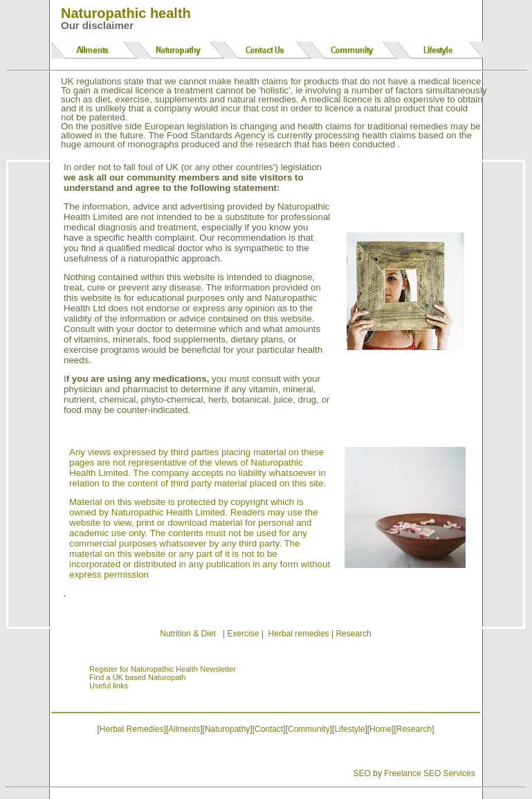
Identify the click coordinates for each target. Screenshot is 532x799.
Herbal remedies (299, 634)
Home (380, 729)
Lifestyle (349, 729)
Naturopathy (227, 729)
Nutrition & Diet (188, 634)
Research (353, 634)
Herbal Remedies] (133, 729)
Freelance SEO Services (429, 773)
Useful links (109, 686)
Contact (269, 729)
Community (309, 729)
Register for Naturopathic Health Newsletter (163, 669)
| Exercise (241, 634)
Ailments (184, 729)
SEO (362, 773)
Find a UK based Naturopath (137, 677)
